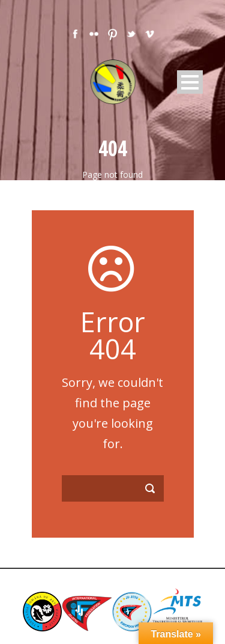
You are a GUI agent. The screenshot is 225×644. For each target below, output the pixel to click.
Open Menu (190, 82)
